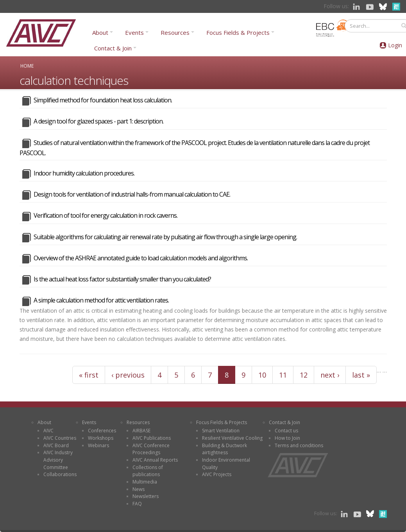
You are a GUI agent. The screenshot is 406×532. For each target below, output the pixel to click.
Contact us (286, 431)
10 (262, 375)
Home (27, 66)
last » (361, 375)
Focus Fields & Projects (238, 32)
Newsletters (146, 496)
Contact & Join (113, 48)
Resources (175, 32)
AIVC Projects (217, 474)
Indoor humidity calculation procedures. (84, 173)
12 (304, 375)
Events (134, 32)
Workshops (101, 438)
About (100, 32)
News (139, 489)
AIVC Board (56, 445)
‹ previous (128, 375)
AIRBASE (141, 431)
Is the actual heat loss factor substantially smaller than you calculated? (122, 279)
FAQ (137, 504)
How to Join (287, 438)
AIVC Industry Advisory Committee (58, 460)
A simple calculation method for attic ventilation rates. (101, 300)
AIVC (48, 431)
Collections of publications (148, 471)
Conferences (102, 431)
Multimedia (145, 482)
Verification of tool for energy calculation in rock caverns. (106, 215)
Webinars (98, 445)
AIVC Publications (152, 438)
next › (330, 375)
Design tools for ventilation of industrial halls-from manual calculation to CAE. (132, 194)
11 (283, 375)
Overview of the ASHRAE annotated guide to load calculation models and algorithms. (141, 258)
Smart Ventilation (221, 431)
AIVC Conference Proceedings (151, 449)
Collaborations (60, 474)
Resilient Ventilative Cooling (232, 438)
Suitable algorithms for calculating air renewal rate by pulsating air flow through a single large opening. (165, 237)
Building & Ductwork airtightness (224, 449)
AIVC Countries (60, 438)
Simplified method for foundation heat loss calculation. (103, 100)
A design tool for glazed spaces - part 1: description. (98, 121)
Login (395, 45)
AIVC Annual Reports (155, 460)
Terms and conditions (299, 445)
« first (89, 375)
